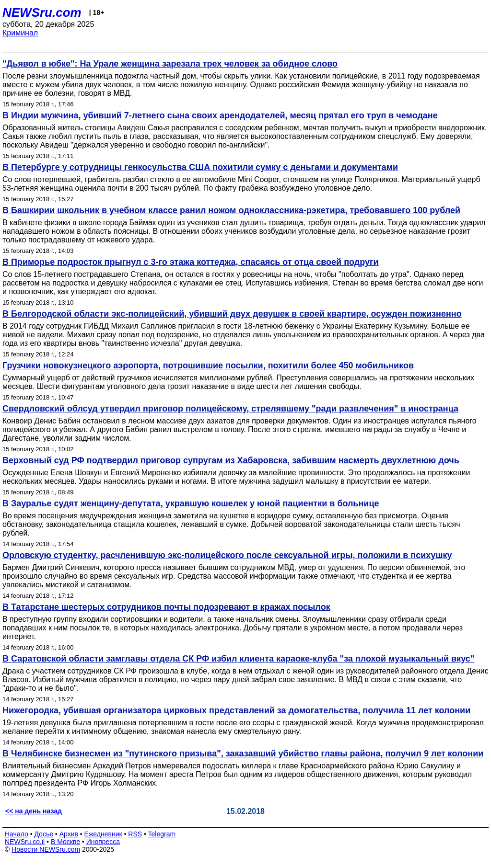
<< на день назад (34, 811)
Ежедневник (103, 834)
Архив (69, 834)
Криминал (20, 33)
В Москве (65, 842)
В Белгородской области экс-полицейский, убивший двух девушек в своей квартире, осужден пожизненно (232, 314)
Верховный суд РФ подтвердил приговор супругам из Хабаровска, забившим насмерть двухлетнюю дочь (231, 460)
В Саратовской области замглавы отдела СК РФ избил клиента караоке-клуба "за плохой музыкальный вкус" (238, 659)
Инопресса (103, 842)
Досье (44, 834)
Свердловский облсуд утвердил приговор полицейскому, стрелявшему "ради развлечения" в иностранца (230, 409)
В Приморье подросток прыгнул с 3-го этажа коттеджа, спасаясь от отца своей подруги (191, 262)
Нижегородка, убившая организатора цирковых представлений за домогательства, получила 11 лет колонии (236, 710)
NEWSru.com (42, 12)
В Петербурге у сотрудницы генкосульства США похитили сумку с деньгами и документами (200, 167)
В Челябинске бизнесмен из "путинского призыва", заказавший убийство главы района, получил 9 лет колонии (243, 754)
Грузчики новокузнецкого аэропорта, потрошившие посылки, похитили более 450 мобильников (208, 365)
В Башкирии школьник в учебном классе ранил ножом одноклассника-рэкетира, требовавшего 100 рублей (231, 210)
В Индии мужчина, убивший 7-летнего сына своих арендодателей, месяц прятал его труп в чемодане (220, 115)
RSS (135, 834)
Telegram (162, 834)
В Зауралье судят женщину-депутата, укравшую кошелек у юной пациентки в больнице (191, 503)
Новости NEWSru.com (46, 849)
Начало (17, 834)
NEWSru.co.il (25, 842)
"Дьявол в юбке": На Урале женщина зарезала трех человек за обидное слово (170, 64)
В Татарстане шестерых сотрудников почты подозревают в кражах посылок (166, 607)
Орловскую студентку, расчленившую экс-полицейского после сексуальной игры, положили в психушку (227, 555)
